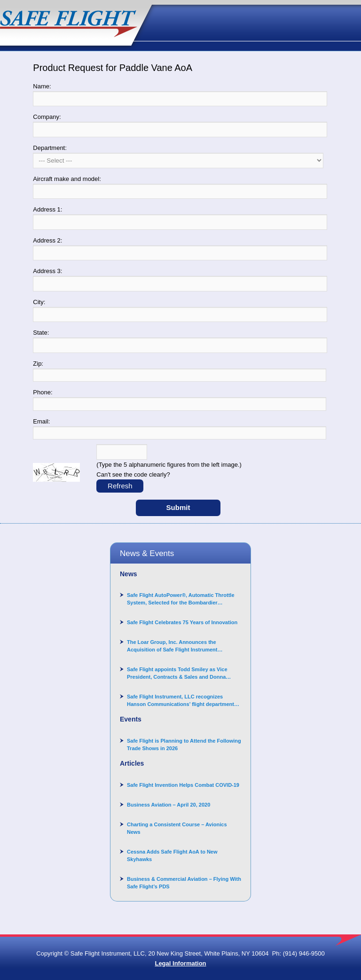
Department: (50, 148)
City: (39, 302)
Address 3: (47, 271)
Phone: (43, 392)
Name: (42, 86)
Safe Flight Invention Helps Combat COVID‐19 (183, 785)
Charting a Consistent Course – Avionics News (177, 828)
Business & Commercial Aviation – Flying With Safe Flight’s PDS (184, 883)
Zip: (38, 364)
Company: (47, 117)
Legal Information (180, 963)
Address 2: (47, 240)
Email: (41, 421)
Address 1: (47, 209)
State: (41, 333)
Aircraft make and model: (67, 179)
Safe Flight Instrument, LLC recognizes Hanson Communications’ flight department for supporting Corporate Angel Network (180, 701)
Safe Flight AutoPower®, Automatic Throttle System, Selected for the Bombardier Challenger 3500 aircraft (181, 599)
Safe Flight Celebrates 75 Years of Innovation (182, 622)
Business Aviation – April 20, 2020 (169, 805)
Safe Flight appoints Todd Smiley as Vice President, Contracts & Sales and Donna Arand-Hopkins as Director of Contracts (177, 674)
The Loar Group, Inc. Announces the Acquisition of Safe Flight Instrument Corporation (172, 646)
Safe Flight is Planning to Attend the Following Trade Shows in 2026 (184, 745)
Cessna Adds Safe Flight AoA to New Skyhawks (172, 855)
